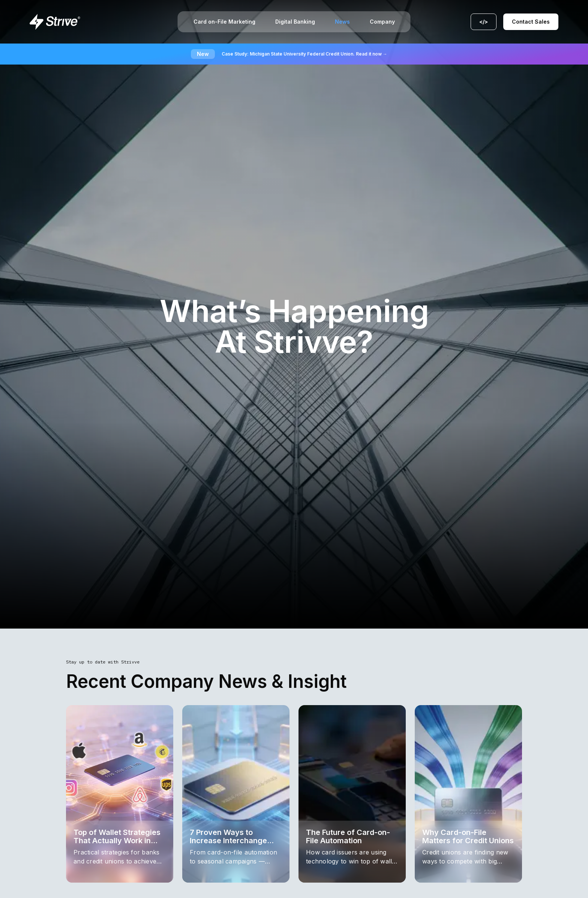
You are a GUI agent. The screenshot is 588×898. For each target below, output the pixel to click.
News (342, 22)
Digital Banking (295, 22)
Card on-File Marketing (224, 22)
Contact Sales (531, 22)
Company (382, 22)
